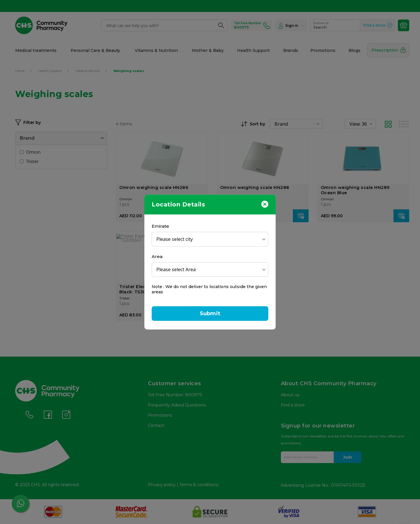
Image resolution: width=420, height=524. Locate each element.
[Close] (265, 204)
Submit (210, 313)
